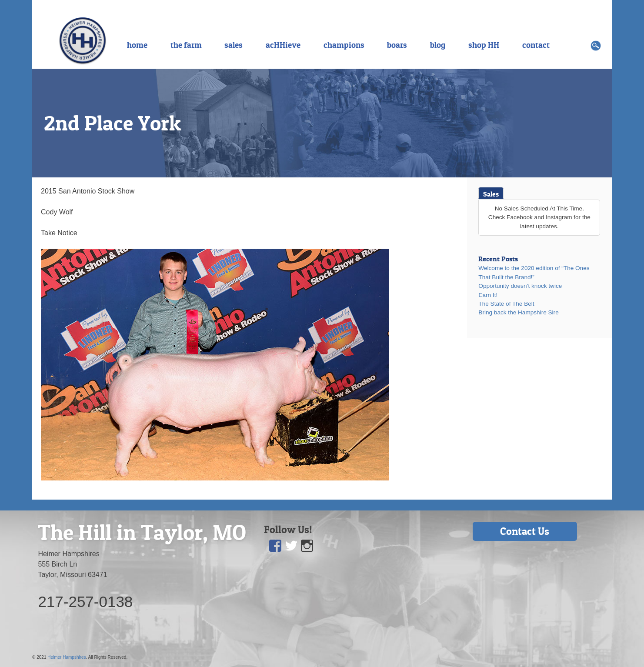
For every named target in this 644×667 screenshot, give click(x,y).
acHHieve (283, 45)
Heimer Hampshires (67, 657)
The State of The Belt (506, 304)
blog (438, 45)
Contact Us (525, 531)
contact (536, 45)
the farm (186, 45)
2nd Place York (112, 123)
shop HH (484, 45)
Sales (491, 194)
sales (234, 45)
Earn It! (488, 295)
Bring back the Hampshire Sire (518, 312)
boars (397, 45)
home (137, 45)
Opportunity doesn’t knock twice (520, 286)
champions (344, 45)
